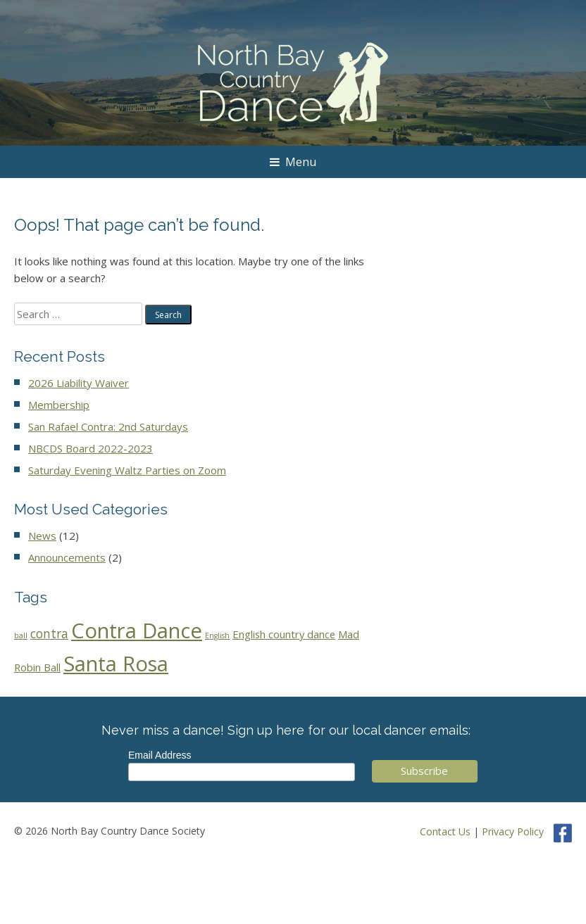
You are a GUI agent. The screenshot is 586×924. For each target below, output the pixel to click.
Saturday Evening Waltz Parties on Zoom (127, 470)
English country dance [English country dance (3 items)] (284, 634)
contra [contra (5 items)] (49, 634)
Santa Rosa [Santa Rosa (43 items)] (116, 664)
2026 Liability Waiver (79, 383)
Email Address (160, 755)
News (42, 536)
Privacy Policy (513, 831)
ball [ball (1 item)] (21, 635)
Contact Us (445, 831)
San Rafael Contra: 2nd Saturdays (108, 426)
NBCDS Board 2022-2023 (91, 448)
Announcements (67, 557)
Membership (59, 405)
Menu (293, 162)
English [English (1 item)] (217, 635)
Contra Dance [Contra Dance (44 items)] (137, 631)
